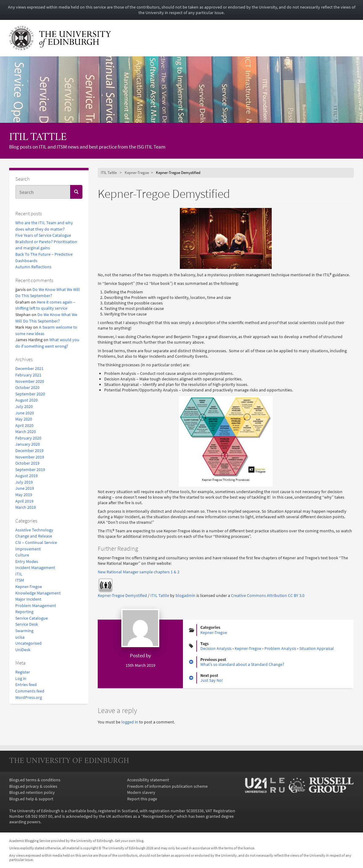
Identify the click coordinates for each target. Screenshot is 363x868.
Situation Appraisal (317, 648)
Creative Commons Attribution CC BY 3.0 (268, 595)
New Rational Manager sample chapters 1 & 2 (139, 572)
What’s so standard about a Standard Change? (242, 664)
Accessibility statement (148, 780)
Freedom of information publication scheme (167, 786)
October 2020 (27, 387)
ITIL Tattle (38, 138)
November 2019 (30, 457)
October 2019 (27, 463)
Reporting (24, 612)
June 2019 (25, 488)
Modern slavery (141, 792)
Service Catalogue (32, 618)
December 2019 (29, 451)
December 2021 (29, 368)
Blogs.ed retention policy (32, 792)
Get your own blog (129, 841)
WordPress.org (29, 697)
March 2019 (26, 507)
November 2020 (30, 381)
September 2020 (30, 394)
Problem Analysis (280, 648)
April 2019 (24, 501)
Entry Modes (27, 561)
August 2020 (26, 400)
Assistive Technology (34, 530)
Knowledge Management (38, 593)
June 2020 (25, 413)
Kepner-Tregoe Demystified (122, 595)
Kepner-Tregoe (29, 587)
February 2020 (28, 438)
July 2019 (24, 482)
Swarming (24, 631)
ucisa (20, 637)
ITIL (19, 574)
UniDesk (23, 650)
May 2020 (24, 419)
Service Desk (27, 624)
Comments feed (30, 691)
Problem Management (36, 606)
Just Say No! (212, 680)
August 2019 (26, 476)
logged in (130, 722)
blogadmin (185, 595)
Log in (21, 678)
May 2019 (24, 495)
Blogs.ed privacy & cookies (33, 786)
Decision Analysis (216, 648)
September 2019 (30, 470)
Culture (22, 555)
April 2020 (24, 425)
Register (23, 672)
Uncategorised (28, 643)
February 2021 (28, 375)
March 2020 (26, 432)
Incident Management (35, 568)
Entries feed (26, 685)
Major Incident (28, 599)
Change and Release (34, 536)
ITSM (20, 580)
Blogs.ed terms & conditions (35, 780)
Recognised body (158, 816)
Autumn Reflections (33, 267)
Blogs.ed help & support (31, 799)
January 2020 (28, 444)
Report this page (142, 799)
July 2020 (24, 406)
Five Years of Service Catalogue (43, 235)
